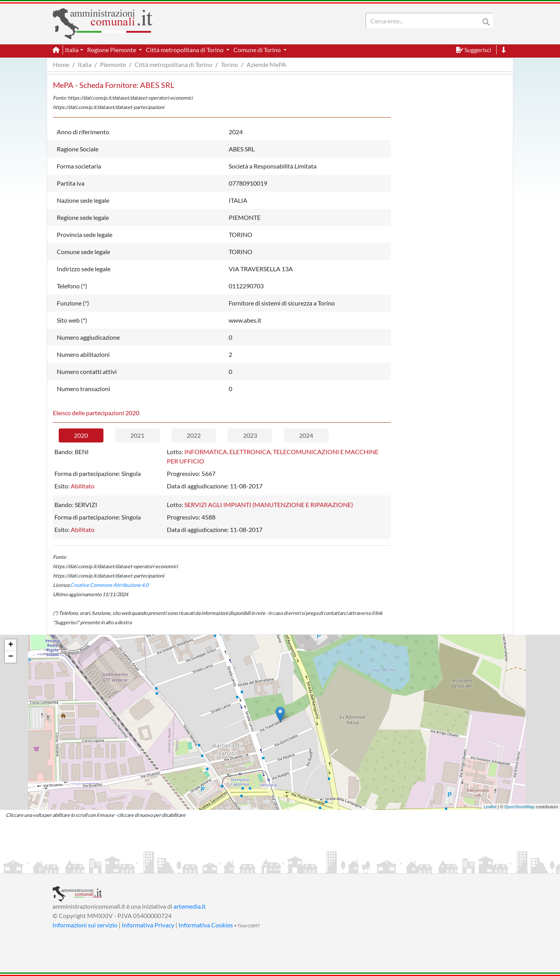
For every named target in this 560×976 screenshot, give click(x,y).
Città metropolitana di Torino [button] (185, 50)
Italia (85, 64)
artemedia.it (190, 906)
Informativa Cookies (206, 925)
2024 (306, 435)
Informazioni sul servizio (85, 925)
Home (61, 64)
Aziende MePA (266, 64)
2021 (137, 435)
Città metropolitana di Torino (173, 64)
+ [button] (11, 645)
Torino (229, 64)
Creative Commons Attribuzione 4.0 (109, 585)
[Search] (424, 21)
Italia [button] (72, 50)
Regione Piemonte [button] (112, 50)
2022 (194, 435)
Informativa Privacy (148, 925)
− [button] (11, 657)
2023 (250, 435)
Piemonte (113, 64)
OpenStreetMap (520, 807)
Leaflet (490, 807)
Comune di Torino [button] (258, 50)
